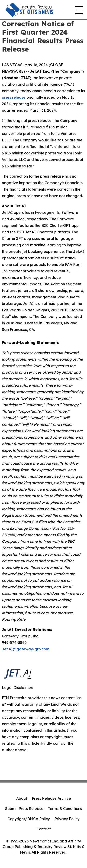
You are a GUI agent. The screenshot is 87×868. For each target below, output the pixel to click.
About (22, 798)
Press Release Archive (51, 798)
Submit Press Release (24, 809)
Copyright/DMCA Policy (29, 819)
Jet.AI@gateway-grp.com (26, 649)
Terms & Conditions (65, 809)
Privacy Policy (67, 819)
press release (14, 97)
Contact (44, 829)
